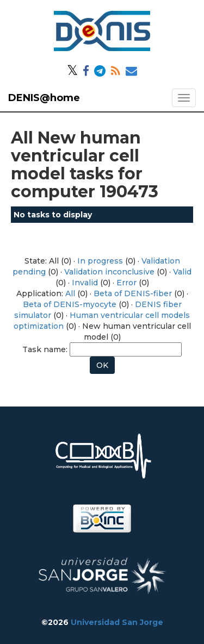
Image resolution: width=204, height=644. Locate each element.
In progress (100, 261)
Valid (182, 272)
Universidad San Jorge (117, 622)
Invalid (85, 283)
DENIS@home (44, 98)
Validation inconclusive (109, 272)
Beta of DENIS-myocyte (70, 304)
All (70, 293)
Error (126, 283)
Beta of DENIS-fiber (133, 293)
